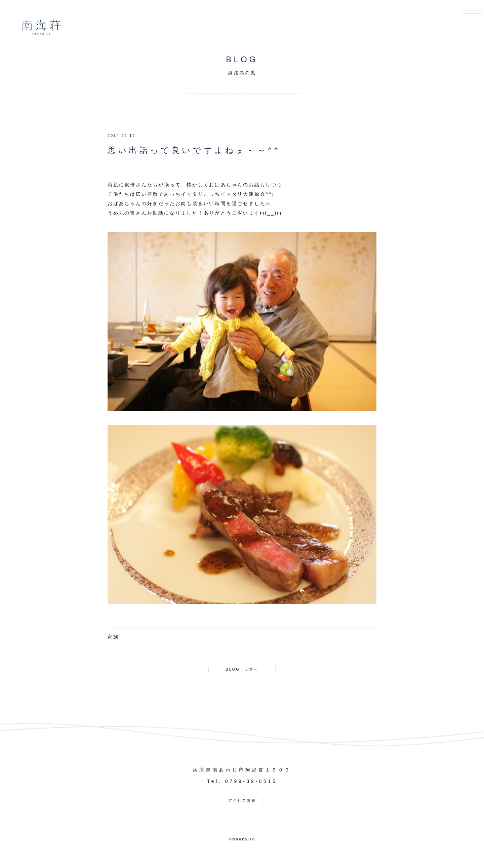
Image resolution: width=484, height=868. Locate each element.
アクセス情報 (242, 805)
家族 (113, 637)
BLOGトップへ (242, 671)
